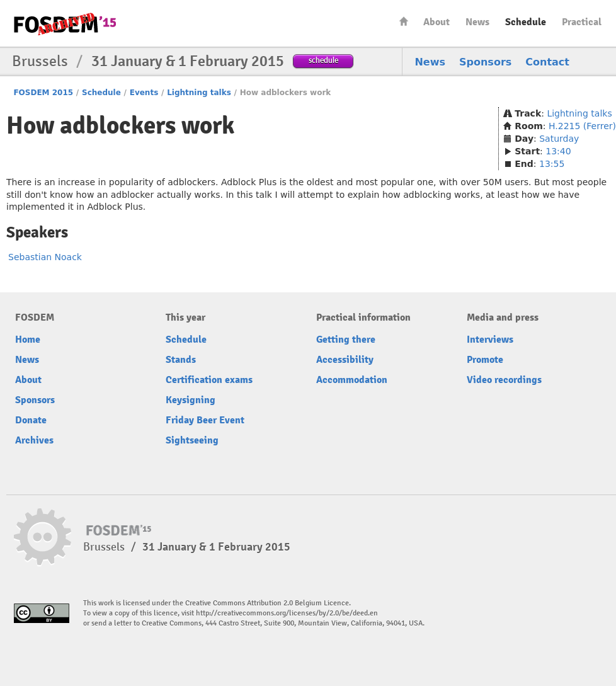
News (477, 22)
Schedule (526, 22)
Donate (31, 420)
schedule (323, 60)
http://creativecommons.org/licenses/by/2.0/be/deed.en (287, 613)
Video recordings (504, 380)
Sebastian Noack (45, 257)
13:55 (552, 164)
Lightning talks (199, 93)
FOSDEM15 (65, 24)
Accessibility (345, 360)
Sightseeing (192, 440)
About (436, 22)
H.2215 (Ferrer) (582, 126)
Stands (181, 360)
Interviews (490, 340)
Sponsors (485, 62)
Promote (485, 360)
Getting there (346, 340)
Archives (34, 440)
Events (144, 93)
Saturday (559, 139)
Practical (582, 22)
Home (404, 21)
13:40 (558, 151)
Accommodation (352, 380)
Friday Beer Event (205, 420)
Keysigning (191, 400)
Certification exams (209, 380)
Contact (547, 62)
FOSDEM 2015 (43, 93)
